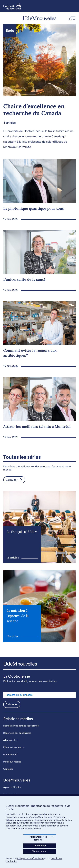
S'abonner (12, 704)
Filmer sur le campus (14, 747)
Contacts (8, 769)
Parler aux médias (12, 762)
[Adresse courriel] (39, 695)
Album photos (10, 740)
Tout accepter (39, 851)
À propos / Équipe (12, 787)
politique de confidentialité (30, 858)
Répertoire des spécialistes (17, 733)
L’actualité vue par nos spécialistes (21, 726)
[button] (72, 18)
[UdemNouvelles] (40, 18)
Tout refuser (40, 846)
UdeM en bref (10, 755)
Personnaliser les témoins (41, 838)
